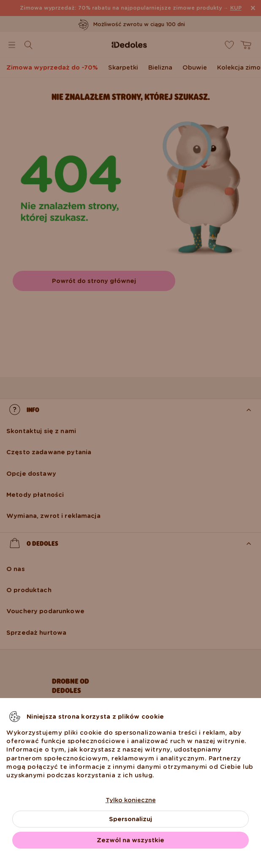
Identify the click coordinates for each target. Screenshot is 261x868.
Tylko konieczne (131, 800)
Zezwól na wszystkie (130, 840)
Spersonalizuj (130, 819)
